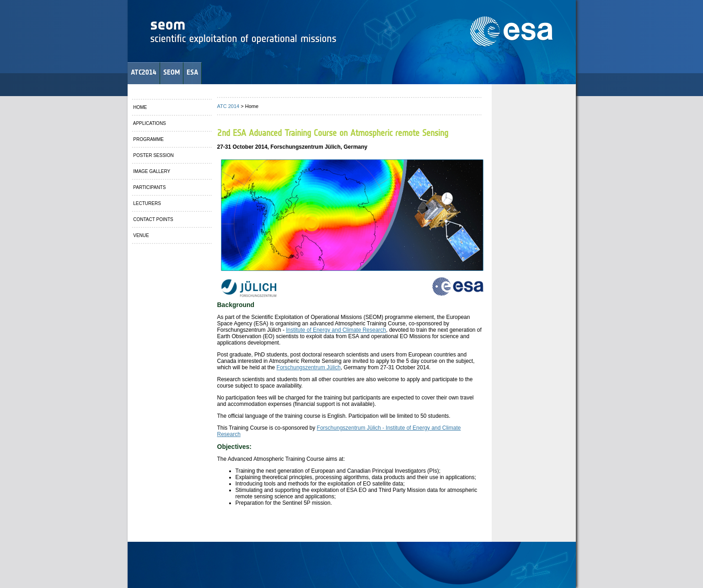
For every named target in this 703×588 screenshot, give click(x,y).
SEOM (172, 72)
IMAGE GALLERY (151, 171)
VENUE (141, 235)
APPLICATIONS (149, 123)
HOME (140, 107)
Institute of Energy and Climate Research (336, 330)
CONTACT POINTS (153, 219)
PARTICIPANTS (149, 187)
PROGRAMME (148, 139)
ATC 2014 (228, 106)
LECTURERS (147, 203)
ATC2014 (144, 72)
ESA (192, 72)
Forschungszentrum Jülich (309, 367)
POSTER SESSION (153, 155)
